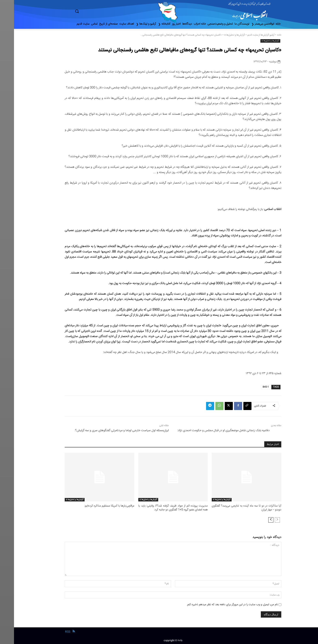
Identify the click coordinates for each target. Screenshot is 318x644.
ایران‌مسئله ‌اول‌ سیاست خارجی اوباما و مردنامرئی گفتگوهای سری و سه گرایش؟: (108, 430)
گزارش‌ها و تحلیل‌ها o (221, 35)
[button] (94, 11)
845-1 (252, 387)
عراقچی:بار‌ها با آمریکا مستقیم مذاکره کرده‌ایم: (97, 506)
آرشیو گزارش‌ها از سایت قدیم (247, 35)
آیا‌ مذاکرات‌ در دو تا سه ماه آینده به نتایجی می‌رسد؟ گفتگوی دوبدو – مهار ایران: (233, 508)
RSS (54, 631)
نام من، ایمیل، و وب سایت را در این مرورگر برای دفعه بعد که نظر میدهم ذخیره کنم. (218, 604)
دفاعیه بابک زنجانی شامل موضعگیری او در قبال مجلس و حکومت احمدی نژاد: (209, 430)
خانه (265, 35)
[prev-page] (263, 519)
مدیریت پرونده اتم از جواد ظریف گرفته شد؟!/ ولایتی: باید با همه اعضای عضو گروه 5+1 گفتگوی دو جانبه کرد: (159, 508)
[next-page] (257, 519)
